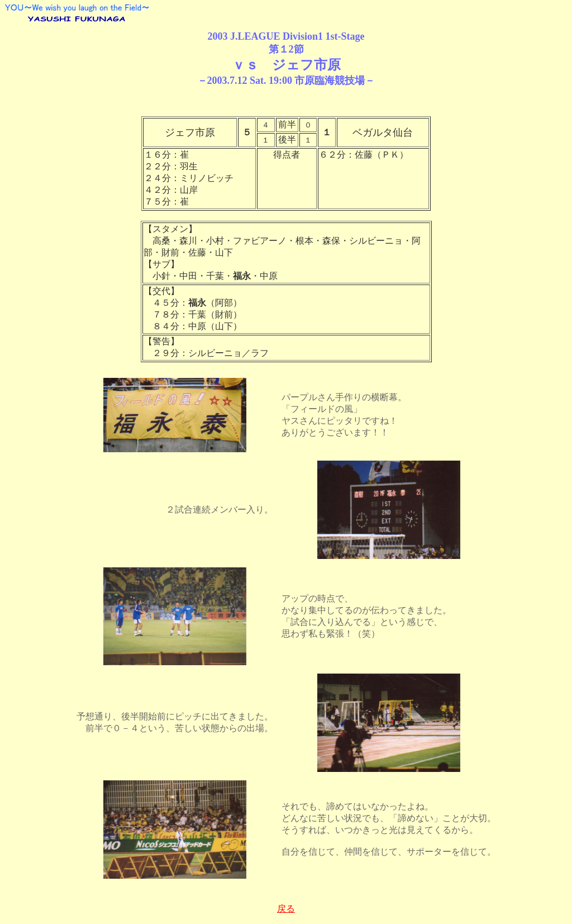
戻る (286, 909)
